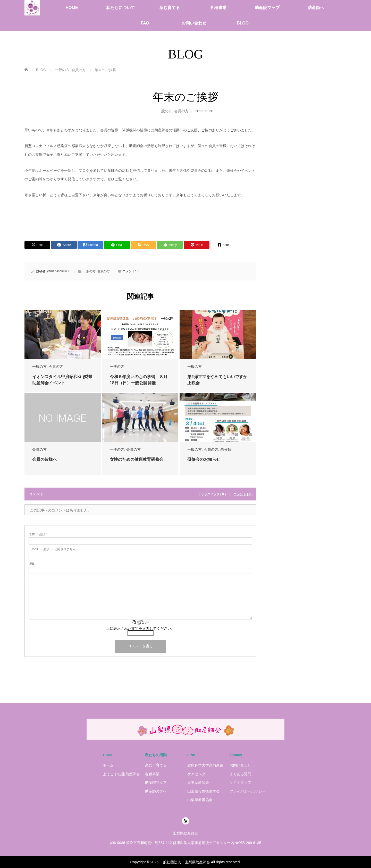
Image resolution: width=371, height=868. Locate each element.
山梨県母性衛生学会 (204, 791)
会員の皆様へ (45, 459)
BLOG (243, 23)
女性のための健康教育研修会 (137, 459)
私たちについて (121, 8)
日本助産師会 (198, 782)
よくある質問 (240, 774)
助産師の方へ (156, 791)
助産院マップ (267, 8)
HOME (72, 8)
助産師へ (316, 8)
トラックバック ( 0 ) (212, 494)
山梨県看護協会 (200, 800)
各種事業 (218, 8)
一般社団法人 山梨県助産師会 (185, 862)
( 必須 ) (38, 534)
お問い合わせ (194, 23)
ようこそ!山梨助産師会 (121, 774)
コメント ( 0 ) (243, 494)
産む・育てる (156, 765)
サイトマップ (240, 782)
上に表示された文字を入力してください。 (140, 628)
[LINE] (117, 245)
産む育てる (170, 8)
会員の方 (181, 111)
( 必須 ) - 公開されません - (53, 549)
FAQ (145, 23)
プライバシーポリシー (248, 791)
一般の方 (165, 111)
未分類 (226, 449)
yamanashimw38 (59, 271)
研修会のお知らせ (204, 459)
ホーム (108, 765)
